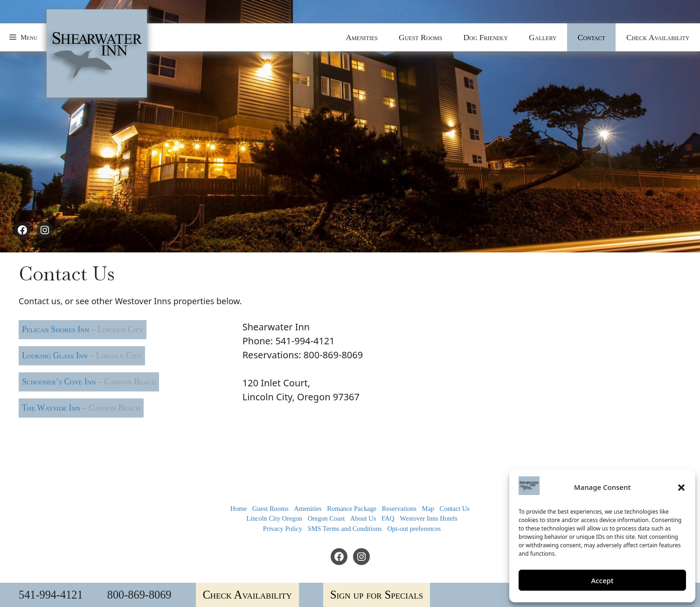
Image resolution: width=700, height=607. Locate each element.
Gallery (543, 37)
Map (428, 509)
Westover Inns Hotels (429, 518)
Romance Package (352, 509)
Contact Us (455, 509)
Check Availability (658, 37)
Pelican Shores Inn (83, 329)
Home (239, 509)
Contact (591, 37)
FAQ (388, 518)
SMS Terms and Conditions (345, 529)
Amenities (362, 37)
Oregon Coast (326, 518)
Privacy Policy (283, 529)
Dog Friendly (485, 37)
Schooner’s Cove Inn (89, 382)
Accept (602, 580)
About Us (363, 518)
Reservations (399, 509)
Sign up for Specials (377, 595)
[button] (681, 488)
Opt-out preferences (414, 529)
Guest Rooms (420, 37)
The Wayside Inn (81, 408)
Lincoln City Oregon (274, 518)
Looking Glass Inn (82, 356)
